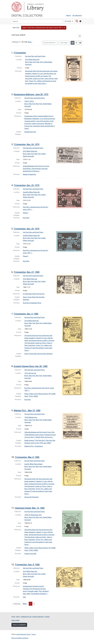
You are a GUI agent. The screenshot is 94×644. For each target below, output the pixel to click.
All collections (77, 16)
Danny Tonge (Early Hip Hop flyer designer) (39, 354)
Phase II (26, 213)
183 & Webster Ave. (31, 417)
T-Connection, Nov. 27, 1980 (26, 272)
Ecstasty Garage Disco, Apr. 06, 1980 (31, 366)
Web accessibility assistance (20, 638)
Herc (25, 597)
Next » (30, 42)
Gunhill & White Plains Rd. (31, 192)
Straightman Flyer (30, 132)
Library (35, 7)
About (18, 617)
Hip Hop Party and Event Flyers (35, 56)
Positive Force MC (30, 554)
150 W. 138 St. (29, 101)
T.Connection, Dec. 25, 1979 (26, 185)
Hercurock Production (32, 497)
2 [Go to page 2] (34, 604)
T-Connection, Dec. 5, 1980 (26, 314)
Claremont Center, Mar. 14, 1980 (30, 508)
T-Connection (20, 53)
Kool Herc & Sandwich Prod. (32, 303)
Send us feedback (19, 625)
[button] (44, 28)
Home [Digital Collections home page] (13, 617)
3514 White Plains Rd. (30, 571)
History (69, 16)
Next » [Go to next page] (25, 604)
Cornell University (17, 7)
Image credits (15, 620)
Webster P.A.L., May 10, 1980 (27, 410)
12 (63, 43)
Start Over (16, 28)
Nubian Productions (30, 174)
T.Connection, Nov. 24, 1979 (26, 144)
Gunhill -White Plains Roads (33, 464)
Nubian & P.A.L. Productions (34, 446)
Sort (49, 43)
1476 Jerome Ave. (30, 373)
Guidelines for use (26, 617)
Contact (47, 617)
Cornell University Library (23, 634)
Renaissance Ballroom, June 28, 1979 (31, 94)
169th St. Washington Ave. (33, 515)
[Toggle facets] (80, 36)
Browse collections (38, 617)
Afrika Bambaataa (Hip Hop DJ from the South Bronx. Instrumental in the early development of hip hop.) (36, 169)
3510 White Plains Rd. (32, 60)
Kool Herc (26, 218)
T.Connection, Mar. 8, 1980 (27, 457)
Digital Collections (27, 15)
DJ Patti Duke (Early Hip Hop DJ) (34, 294)
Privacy (34, 634)
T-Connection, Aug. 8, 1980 (27, 565)
